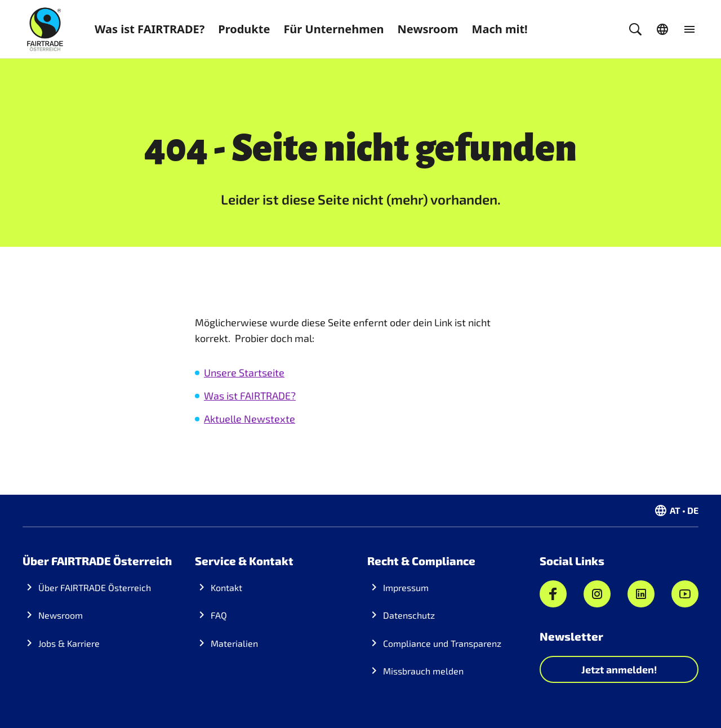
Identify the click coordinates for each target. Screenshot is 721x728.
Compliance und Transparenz (442, 643)
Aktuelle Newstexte (250, 419)
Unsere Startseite (244, 372)
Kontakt (226, 587)
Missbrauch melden (423, 671)
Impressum (406, 587)
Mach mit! (500, 29)
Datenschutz (409, 615)
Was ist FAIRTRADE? (150, 29)
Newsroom (428, 29)
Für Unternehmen (333, 29)
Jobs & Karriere (69, 643)
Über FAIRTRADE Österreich (95, 587)
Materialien (234, 643)
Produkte (244, 29)
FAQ (219, 615)
